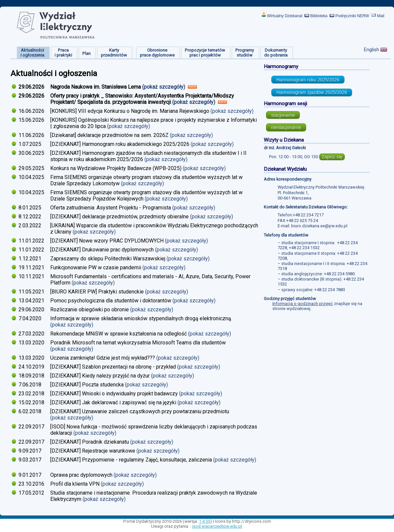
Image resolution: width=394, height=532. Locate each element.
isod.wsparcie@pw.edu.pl (217, 526)
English (372, 50)
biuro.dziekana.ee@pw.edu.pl (319, 226)
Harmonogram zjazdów (312, 92)
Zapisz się (332, 157)
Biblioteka (319, 16)
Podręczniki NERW (352, 16)
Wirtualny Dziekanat (285, 16)
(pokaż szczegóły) (164, 87)
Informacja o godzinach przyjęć (303, 304)
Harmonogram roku (308, 80)
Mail (381, 16)
